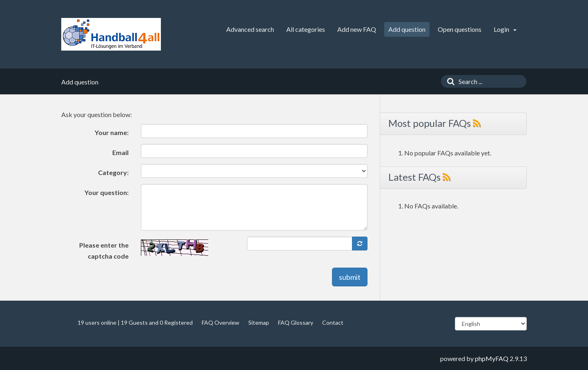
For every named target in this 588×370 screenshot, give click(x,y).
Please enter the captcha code (104, 250)
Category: (113, 172)
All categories (306, 29)
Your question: (107, 192)
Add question (407, 29)
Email (120, 152)
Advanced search (250, 29)
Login (505, 29)
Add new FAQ (357, 29)
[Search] (449, 81)
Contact (333, 322)
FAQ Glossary (296, 322)
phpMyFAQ (492, 358)
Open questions (460, 29)
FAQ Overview (220, 322)
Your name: (112, 132)
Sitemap (259, 322)
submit (350, 277)
